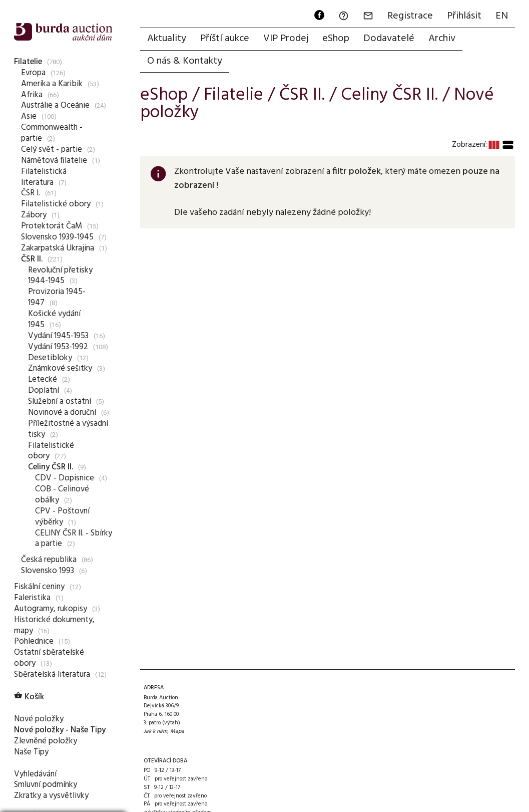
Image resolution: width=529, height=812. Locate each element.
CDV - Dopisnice (65, 478)
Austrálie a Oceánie (55, 105)
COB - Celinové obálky (62, 495)
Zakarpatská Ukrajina (58, 248)
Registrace (410, 16)
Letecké (43, 379)
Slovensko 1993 (48, 571)
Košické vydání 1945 (54, 319)
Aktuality (167, 39)
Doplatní (44, 390)
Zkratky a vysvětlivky (51, 796)
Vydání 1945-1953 (58, 336)
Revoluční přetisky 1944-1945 (60, 276)
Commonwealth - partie (52, 133)
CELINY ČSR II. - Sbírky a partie (74, 539)
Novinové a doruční (62, 413)
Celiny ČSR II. (51, 467)
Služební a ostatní (60, 401)
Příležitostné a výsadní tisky (68, 429)
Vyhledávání (35, 774)
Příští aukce (225, 39)
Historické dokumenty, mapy (54, 625)
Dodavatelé (389, 39)
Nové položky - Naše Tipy (60, 730)
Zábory (34, 215)
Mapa (177, 731)
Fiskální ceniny (39, 587)
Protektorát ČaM (52, 226)
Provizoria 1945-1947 (57, 297)
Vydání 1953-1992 (58, 347)
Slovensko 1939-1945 (57, 237)
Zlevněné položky (46, 741)
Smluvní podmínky (46, 785)
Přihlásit (464, 16)
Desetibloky (50, 358)
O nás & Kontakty (185, 61)
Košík (29, 697)
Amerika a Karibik (52, 84)
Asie (29, 116)
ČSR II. (32, 259)
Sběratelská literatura (52, 674)
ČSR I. (31, 193)
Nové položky (39, 719)
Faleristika (32, 598)
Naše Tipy (31, 752)
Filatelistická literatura (44, 177)
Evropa (33, 73)
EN (502, 16)
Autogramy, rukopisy (51, 609)
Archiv (442, 39)
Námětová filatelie (54, 161)
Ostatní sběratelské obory (49, 658)
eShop (336, 39)
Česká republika (49, 560)
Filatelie (28, 62)
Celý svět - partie (52, 150)
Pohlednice (34, 641)
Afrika (32, 95)
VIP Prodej (286, 39)
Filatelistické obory (56, 204)
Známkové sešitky (60, 368)
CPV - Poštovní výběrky (62, 517)
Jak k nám (155, 731)
